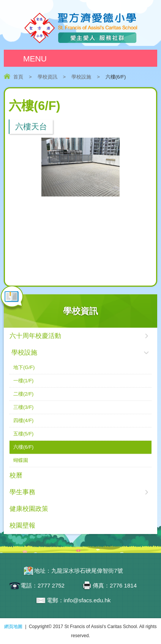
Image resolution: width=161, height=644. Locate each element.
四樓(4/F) (23, 420)
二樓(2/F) (23, 394)
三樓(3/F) (23, 407)
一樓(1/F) (23, 381)
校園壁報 (22, 525)
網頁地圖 (13, 627)
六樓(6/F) (23, 447)
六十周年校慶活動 (35, 336)
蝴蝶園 (21, 460)
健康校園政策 (29, 509)
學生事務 (22, 492)
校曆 (16, 475)
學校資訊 (47, 77)
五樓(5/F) (23, 434)
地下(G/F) (24, 367)
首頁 (18, 77)
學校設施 (81, 77)
